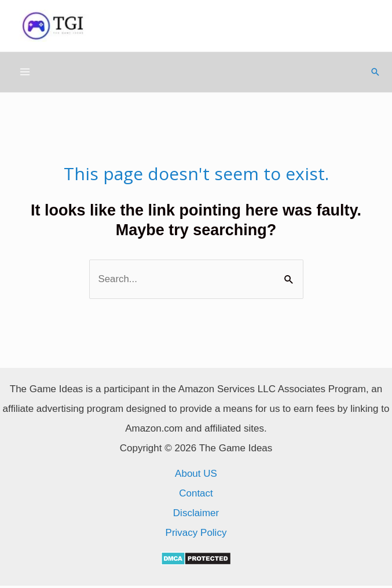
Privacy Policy (196, 535)
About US (196, 476)
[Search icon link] (375, 74)
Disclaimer (196, 515)
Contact (196, 496)
